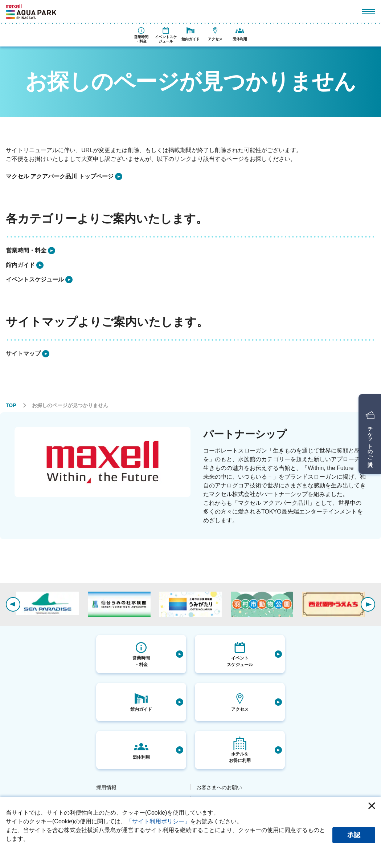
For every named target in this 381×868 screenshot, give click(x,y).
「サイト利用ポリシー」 (158, 821)
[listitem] (64, 177)
